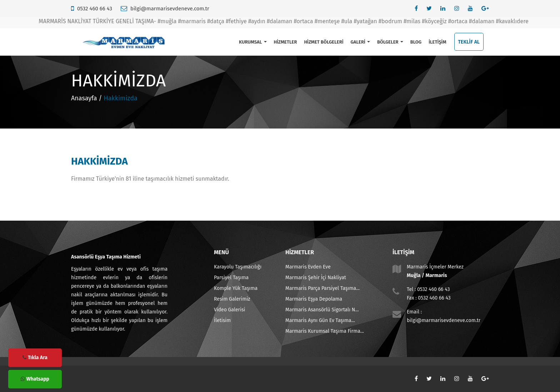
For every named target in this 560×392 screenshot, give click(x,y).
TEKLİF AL (469, 42)
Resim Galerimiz (232, 299)
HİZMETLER (286, 42)
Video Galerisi (229, 310)
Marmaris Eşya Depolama (314, 299)
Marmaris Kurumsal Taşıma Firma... (325, 331)
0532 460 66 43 (95, 9)
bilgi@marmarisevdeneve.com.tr (170, 9)
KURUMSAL (253, 42)
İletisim (222, 320)
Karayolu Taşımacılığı (238, 267)
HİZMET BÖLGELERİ (324, 42)
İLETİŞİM (437, 42)
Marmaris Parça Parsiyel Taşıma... (322, 288)
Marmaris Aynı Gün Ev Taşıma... (320, 320)
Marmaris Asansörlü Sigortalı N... (322, 310)
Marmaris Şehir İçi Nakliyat (316, 278)
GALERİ (360, 42)
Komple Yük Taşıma (236, 288)
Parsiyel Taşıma (231, 278)
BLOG (416, 42)
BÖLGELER (390, 42)
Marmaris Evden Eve (308, 267)
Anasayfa (84, 98)
